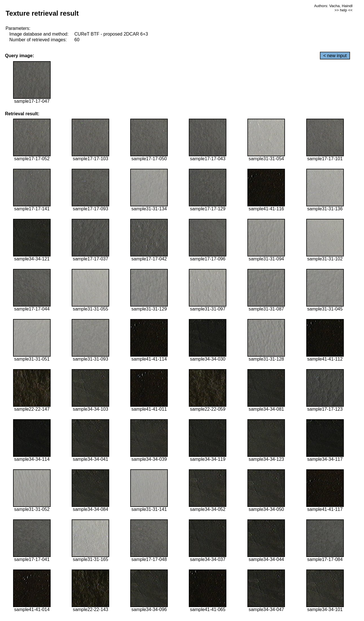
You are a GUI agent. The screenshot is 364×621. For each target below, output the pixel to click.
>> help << (344, 10)
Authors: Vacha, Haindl (333, 6)
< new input (335, 56)
